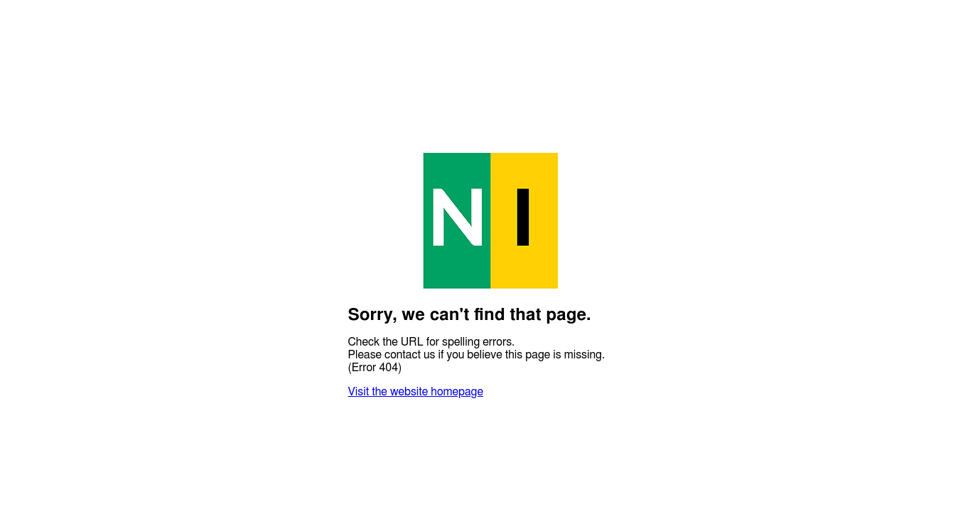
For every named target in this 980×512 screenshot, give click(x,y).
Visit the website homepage (416, 392)
